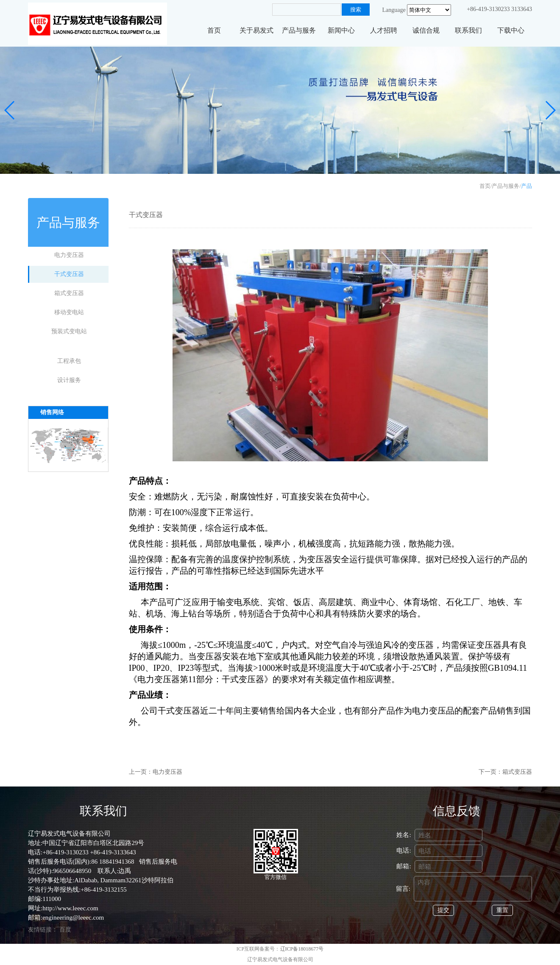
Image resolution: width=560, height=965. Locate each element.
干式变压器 (69, 274)
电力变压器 (69, 255)
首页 (214, 30)
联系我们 (468, 30)
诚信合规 (426, 30)
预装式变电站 (69, 331)
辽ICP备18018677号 (302, 949)
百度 (65, 930)
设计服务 (69, 380)
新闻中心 (341, 30)
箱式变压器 (69, 293)
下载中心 (511, 30)
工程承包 (69, 361)
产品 (527, 186)
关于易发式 (256, 30)
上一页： (141, 772)
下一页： (490, 772)
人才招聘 (384, 30)
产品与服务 (299, 30)
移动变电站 (69, 312)
